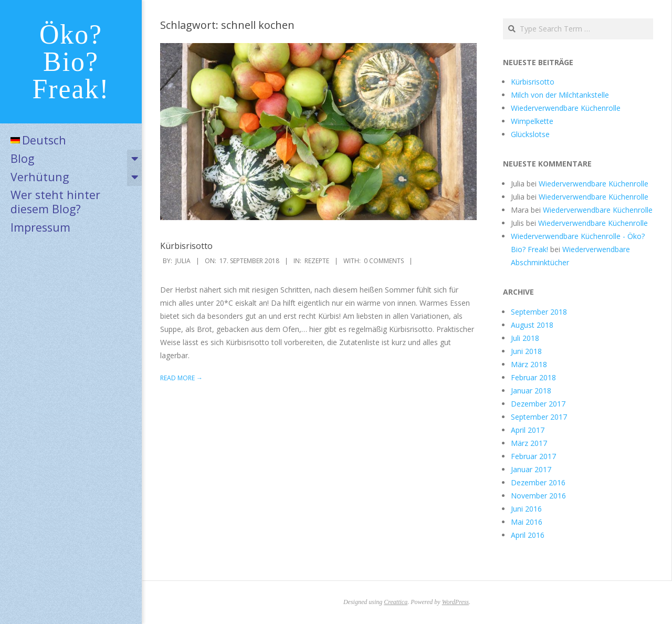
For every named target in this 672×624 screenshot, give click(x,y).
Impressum (40, 227)
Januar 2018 (531, 391)
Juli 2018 (525, 338)
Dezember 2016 (538, 482)
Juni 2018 (526, 351)
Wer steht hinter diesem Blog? (55, 202)
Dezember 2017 (538, 404)
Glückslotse (530, 134)
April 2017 (528, 430)
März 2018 (529, 364)
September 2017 (539, 417)
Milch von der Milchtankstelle (560, 95)
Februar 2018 (533, 377)
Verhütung (40, 177)
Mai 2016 (527, 522)
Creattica (396, 602)
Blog (22, 158)
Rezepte (317, 261)
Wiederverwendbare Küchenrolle (566, 108)
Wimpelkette (532, 121)
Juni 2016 (526, 509)
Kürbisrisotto (186, 246)
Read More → (181, 378)
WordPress (455, 602)
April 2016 (528, 535)
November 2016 (538, 496)
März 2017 (529, 443)
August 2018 (532, 325)
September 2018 (539, 312)
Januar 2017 (531, 469)
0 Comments (384, 261)
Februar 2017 (533, 456)
